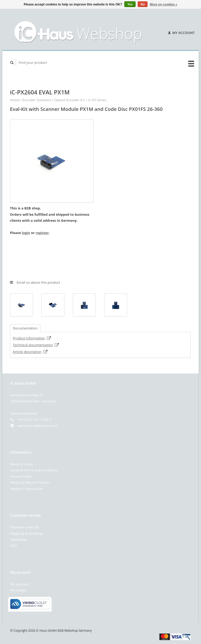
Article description (30, 352)
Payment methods (25, 527)
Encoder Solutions (37, 100)
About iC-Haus (22, 464)
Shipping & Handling (26, 533)
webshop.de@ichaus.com (37, 426)
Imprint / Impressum (27, 489)
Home (15, 100)
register (42, 233)
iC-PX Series (97, 100)
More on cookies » (164, 4)
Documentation (25, 328)
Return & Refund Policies (30, 482)
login (26, 233)
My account (181, 33)
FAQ (13, 545)
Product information (32, 338)
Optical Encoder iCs (69, 100)
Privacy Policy (21, 476)
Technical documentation (36, 345)
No (143, 4)
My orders (18, 590)
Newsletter (19, 539)
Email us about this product (35, 282)
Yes (130, 4)
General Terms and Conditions (34, 470)
